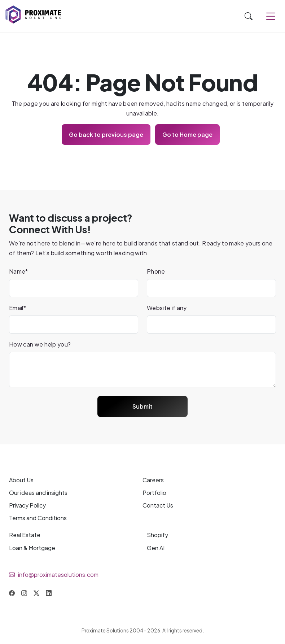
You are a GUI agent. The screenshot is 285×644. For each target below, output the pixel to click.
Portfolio (154, 493)
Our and (38, 493)
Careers (153, 480)
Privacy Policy (27, 505)
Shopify (157, 535)
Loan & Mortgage (32, 548)
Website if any (167, 308)
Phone (156, 271)
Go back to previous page (106, 134)
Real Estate (25, 535)
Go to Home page (187, 134)
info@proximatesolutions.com (58, 575)
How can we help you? (40, 344)
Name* (19, 271)
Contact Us (158, 505)
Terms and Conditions (38, 518)
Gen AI (156, 548)
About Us (21, 480)
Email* (17, 308)
